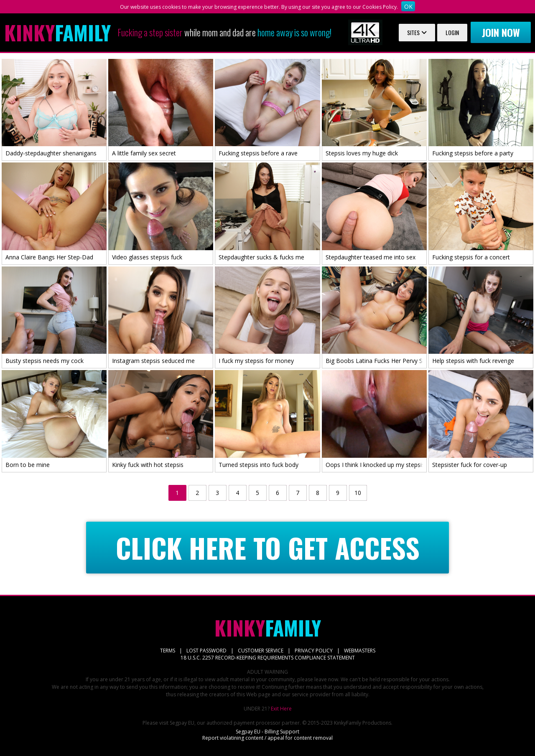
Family (57, 33)
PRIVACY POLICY (314, 651)
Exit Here (281, 709)
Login (452, 32)
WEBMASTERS (360, 651)
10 (358, 493)
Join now (501, 32)
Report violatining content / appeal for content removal (267, 738)
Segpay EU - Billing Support (267, 732)
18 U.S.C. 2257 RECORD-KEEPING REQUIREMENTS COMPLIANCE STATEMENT (268, 658)
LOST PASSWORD (206, 651)
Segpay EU (182, 723)
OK (408, 6)
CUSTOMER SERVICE (261, 651)
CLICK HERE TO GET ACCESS (268, 548)
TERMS (168, 651)
